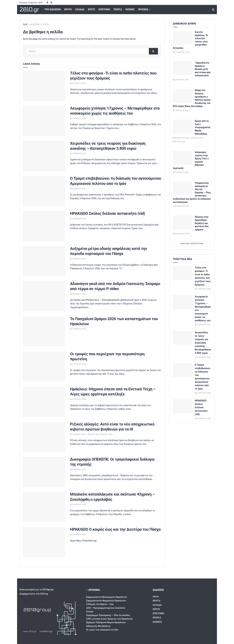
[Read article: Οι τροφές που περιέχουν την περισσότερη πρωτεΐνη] (44, 367)
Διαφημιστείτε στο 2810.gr (34, 594)
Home (156, 597)
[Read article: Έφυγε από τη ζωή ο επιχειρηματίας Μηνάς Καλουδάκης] (183, 126)
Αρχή (25, 24)
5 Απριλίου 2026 (78, 83)
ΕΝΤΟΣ (91, 9)
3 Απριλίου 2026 (181, 80)
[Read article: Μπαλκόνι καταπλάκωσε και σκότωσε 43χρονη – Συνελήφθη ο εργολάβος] (44, 507)
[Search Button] (213, 10)
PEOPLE (118, 9)
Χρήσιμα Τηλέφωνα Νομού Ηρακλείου (106, 622)
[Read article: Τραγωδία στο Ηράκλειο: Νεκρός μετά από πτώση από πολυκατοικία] (183, 68)
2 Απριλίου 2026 (181, 172)
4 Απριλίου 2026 (78, 469)
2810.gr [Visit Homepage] (29, 9)
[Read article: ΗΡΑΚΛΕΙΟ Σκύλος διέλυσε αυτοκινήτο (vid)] (44, 226)
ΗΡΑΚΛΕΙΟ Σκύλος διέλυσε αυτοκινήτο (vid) (108, 213)
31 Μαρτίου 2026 (181, 52)
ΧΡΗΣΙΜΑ (143, 9)
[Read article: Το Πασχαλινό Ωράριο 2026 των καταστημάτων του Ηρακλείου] (44, 332)
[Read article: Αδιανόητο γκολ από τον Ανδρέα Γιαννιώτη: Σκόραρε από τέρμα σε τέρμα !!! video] (44, 296)
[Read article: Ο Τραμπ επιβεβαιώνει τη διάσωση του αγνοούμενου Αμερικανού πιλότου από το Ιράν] (44, 191)
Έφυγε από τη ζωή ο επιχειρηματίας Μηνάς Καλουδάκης (203, 127)
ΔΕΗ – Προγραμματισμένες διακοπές (106, 608)
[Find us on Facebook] (47, 3)
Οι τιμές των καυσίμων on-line (102, 630)
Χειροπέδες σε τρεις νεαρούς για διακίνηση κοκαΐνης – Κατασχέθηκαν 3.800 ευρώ (203, 343)
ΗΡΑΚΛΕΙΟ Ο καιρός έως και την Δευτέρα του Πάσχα (115, 529)
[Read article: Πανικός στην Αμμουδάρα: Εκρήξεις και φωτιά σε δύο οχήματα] (183, 222)
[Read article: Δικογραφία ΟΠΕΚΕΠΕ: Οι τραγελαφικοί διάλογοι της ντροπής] (44, 472)
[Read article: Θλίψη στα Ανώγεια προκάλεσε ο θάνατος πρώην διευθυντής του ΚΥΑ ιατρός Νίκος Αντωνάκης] (183, 96)
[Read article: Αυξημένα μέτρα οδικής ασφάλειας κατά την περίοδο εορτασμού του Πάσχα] (44, 261)
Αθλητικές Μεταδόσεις (98, 626)
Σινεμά (90, 611)
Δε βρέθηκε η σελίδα (39, 24)
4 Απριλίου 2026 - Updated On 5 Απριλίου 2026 (91, 434)
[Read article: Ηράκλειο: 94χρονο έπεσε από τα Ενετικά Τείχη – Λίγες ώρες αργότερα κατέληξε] (44, 402)
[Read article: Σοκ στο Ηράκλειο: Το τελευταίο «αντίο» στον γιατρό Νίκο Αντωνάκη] (183, 38)
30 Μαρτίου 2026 (181, 206)
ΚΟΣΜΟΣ (130, 9)
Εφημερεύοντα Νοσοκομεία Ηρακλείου (107, 597)
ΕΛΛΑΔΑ (80, 9)
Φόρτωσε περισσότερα (192, 244)
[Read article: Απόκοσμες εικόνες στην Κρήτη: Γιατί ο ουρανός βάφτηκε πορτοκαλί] (183, 158)
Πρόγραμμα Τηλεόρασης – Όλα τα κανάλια (108, 615)
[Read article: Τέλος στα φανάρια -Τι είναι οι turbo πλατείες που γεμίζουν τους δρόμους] (44, 86)
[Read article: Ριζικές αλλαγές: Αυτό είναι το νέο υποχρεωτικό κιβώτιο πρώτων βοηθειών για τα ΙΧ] (44, 437)
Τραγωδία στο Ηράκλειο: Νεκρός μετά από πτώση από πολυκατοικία (203, 69)
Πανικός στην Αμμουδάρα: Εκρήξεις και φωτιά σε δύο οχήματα (202, 223)
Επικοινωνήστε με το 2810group (37, 590)
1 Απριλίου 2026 (181, 110)
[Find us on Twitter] (51, 3)
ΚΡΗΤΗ (68, 9)
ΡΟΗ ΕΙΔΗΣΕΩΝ (53, 9)
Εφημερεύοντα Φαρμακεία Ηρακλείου (106, 601)
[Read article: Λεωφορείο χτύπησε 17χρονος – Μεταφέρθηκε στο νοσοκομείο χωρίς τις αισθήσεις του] (44, 121)
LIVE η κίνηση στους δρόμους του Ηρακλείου (109, 619)
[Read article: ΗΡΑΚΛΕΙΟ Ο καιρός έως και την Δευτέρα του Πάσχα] (44, 542)
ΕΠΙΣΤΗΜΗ (104, 9)
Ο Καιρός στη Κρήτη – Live (100, 604)
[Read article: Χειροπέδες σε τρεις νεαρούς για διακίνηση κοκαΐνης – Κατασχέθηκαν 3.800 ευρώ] (44, 156)
